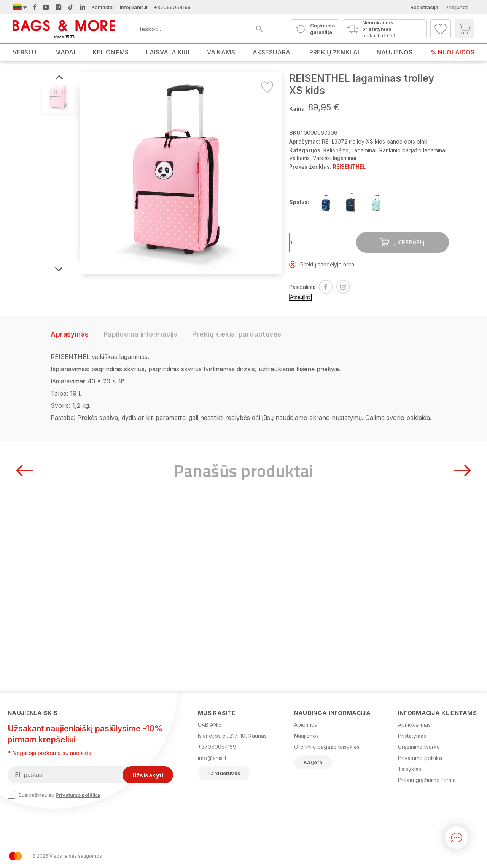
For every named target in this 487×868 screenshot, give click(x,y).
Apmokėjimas (414, 725)
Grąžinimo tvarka (419, 747)
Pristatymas (412, 736)
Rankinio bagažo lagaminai (413, 150)
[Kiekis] (322, 242)
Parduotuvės (224, 773)
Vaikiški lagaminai (334, 158)
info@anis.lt (134, 7)
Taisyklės (410, 769)
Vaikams (299, 158)
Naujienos (306, 736)
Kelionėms (336, 150)
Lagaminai (364, 150)
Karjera (313, 762)
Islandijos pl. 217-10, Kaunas (232, 736)
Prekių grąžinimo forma (427, 780)
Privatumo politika (78, 795)
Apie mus (306, 725)
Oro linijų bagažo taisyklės (327, 747)
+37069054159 (172, 7)
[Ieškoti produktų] (205, 29)
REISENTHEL (349, 167)
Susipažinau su (54, 795)
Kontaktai (103, 7)
